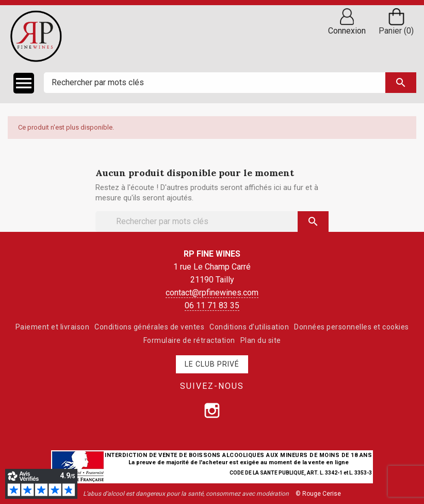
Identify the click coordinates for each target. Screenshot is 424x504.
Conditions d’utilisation (249, 327)
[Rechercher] (230, 83)
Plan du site (261, 340)
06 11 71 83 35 (212, 305)
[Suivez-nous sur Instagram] (212, 411)
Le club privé (212, 364)
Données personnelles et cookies (352, 327)
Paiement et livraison (53, 327)
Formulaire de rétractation (189, 340)
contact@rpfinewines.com (212, 293)
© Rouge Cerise (318, 494)
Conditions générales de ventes (149, 327)
